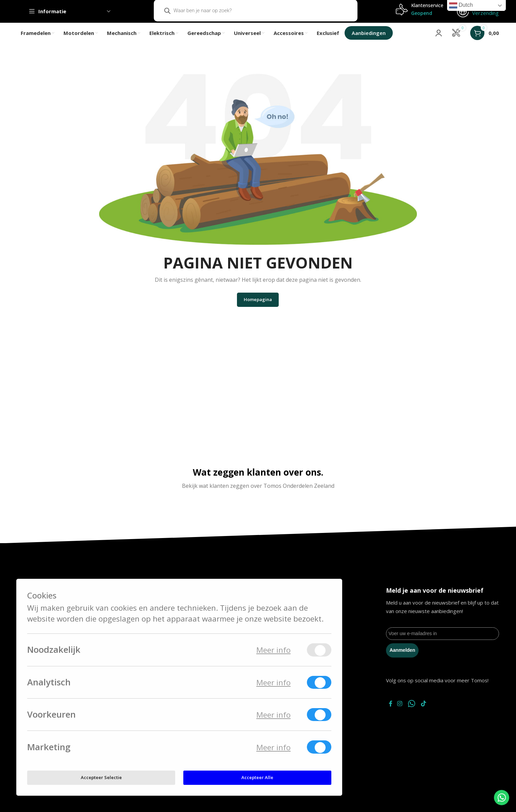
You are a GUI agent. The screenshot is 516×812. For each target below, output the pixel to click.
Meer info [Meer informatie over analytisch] (273, 682)
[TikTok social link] (433, 712)
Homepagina (258, 308)
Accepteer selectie (101, 777)
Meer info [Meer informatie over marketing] (273, 747)
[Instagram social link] (405, 712)
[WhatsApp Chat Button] (502, 798)
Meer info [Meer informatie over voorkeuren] (273, 715)
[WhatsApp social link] (419, 712)
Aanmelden (402, 658)
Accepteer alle (257, 777)
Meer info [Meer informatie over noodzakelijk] (273, 650)
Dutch (461, 5)
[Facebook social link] (392, 712)
